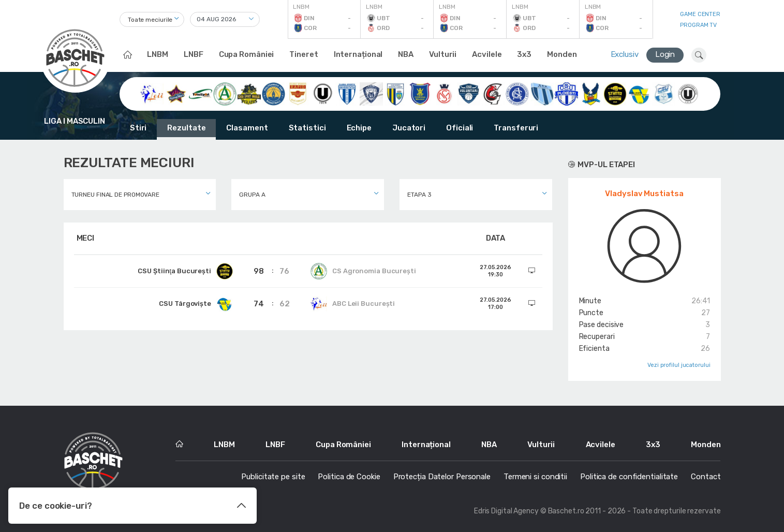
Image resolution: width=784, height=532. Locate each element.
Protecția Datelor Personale (442, 477)
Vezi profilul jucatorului (679, 365)
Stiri (138, 128)
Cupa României (247, 54)
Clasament (247, 128)
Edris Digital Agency (506, 511)
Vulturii (443, 54)
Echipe (359, 128)
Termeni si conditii (535, 477)
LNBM (158, 54)
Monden (562, 54)
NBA (406, 54)
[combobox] (152, 19)
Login (665, 54)
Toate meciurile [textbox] (150, 20)
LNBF (194, 54)
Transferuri (516, 128)
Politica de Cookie (349, 477)
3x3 (524, 54)
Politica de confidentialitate (629, 477)
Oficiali (460, 128)
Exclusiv (625, 54)
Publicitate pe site (273, 477)
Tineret (304, 54)
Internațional (358, 54)
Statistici (307, 128)
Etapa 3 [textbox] (419, 195)
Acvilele (487, 54)
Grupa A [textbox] (252, 195)
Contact (706, 477)
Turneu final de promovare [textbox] (116, 195)
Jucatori (409, 128)
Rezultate (186, 128)
